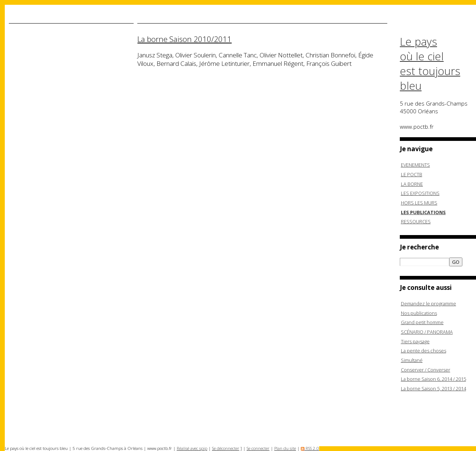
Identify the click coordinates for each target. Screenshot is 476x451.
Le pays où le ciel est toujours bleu (430, 64)
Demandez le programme (429, 303)
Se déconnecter (226, 448)
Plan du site (285, 448)
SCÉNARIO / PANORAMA (427, 332)
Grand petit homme (422, 322)
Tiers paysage (415, 341)
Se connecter (258, 448)
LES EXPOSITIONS (420, 193)
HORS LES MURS (419, 203)
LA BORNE (412, 184)
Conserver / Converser (426, 370)
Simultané (412, 360)
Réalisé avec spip (192, 448)
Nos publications (419, 313)
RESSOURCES (416, 221)
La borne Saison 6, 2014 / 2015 (433, 379)
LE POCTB (412, 174)
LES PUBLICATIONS (423, 212)
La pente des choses (424, 351)
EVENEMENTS (415, 165)
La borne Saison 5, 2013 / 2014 (433, 388)
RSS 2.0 (310, 448)
